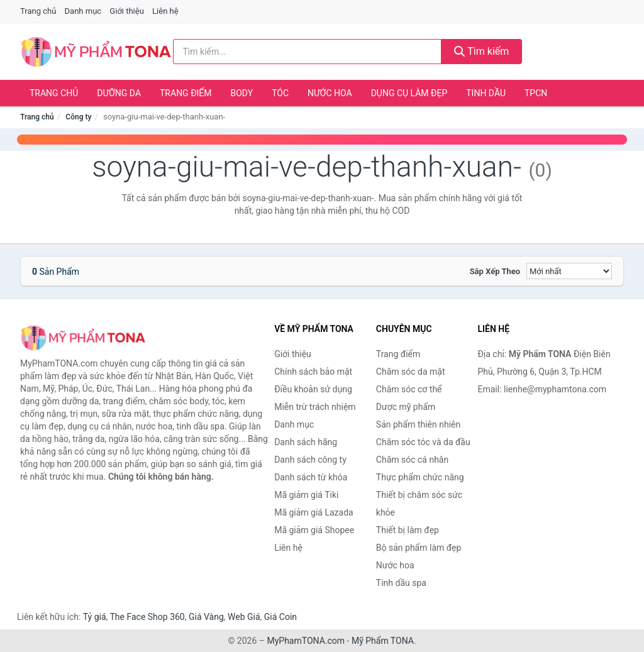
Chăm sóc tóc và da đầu (423, 442)
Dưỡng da (119, 93)
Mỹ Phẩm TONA (383, 641)
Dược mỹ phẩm (406, 407)
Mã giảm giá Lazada (314, 512)
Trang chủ (38, 11)
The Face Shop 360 (147, 617)
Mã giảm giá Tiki (306, 495)
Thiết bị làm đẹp (408, 530)
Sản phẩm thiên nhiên (418, 424)
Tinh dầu (486, 93)
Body (242, 93)
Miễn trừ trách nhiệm (315, 407)
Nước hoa (330, 93)
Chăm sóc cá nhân (412, 460)
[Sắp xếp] (569, 271)
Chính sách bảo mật (313, 372)
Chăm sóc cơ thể (409, 389)
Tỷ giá (95, 617)
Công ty (78, 117)
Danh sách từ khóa (311, 477)
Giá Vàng (206, 617)
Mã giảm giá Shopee (314, 530)
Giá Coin (280, 617)
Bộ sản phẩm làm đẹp (419, 548)
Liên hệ (165, 11)
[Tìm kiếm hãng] (307, 52)
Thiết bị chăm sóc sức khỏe (419, 504)
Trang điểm (186, 93)
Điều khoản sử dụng (313, 389)
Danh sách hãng (306, 442)
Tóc (280, 93)
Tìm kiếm (482, 51)
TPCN (536, 93)
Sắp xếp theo (495, 271)
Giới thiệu (126, 11)
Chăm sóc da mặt (411, 372)
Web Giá (244, 617)
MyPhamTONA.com (306, 641)
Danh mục (83, 11)
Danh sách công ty (310, 460)
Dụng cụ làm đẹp (409, 93)
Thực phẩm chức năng (420, 477)
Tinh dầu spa (401, 583)
